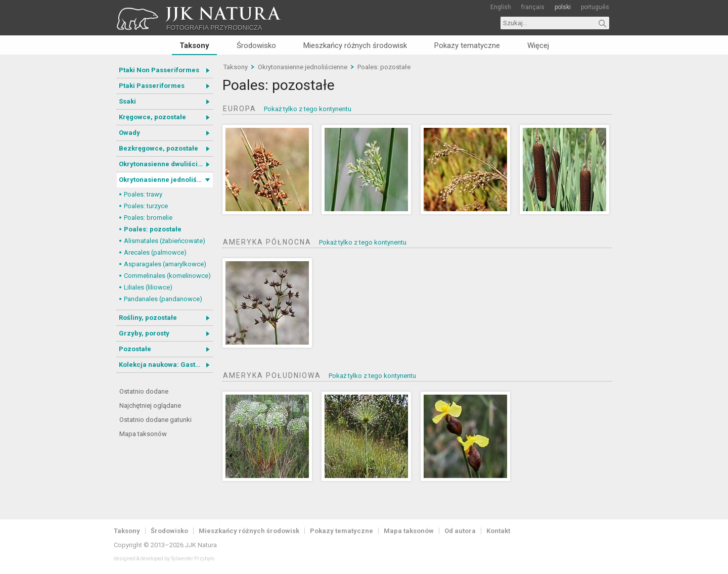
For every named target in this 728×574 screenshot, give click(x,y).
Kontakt (498, 531)
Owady (129, 133)
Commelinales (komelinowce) (167, 276)
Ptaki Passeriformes (152, 86)
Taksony (194, 45)
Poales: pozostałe (153, 229)
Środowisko (256, 45)
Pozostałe (135, 349)
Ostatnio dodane (144, 391)
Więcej (538, 45)
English (501, 7)
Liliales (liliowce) (148, 287)
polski (563, 7)
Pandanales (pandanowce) (163, 299)
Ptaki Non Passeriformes (159, 70)
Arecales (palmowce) (155, 252)
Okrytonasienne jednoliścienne (166, 180)
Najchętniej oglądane (150, 405)
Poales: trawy (143, 194)
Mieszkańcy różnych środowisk (355, 45)
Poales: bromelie (148, 218)
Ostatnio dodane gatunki (155, 420)
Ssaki (127, 101)
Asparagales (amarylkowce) (165, 264)
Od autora (460, 531)
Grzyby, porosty (144, 333)
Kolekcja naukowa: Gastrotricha (166, 365)
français (533, 7)
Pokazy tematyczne (467, 45)
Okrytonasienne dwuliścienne (166, 164)
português (595, 7)
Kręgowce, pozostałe (152, 117)
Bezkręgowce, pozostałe (158, 148)
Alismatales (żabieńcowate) (165, 241)
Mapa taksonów (143, 434)
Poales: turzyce (146, 206)
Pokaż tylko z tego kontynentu (308, 109)
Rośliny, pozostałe (148, 318)
